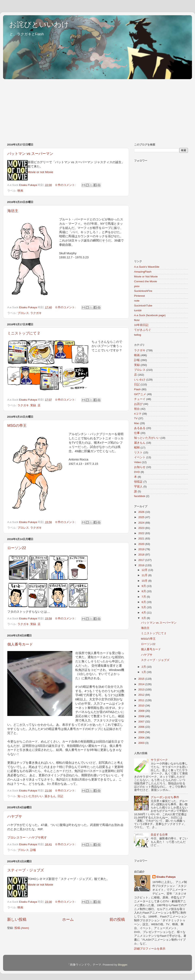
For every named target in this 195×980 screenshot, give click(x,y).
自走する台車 (159, 835)
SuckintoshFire (143, 291)
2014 (142, 684)
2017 (142, 560)
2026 (142, 512)
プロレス (23, 313)
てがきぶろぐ (143, 330)
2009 (142, 711)
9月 (144, 586)
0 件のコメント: (66, 185)
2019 (142, 549)
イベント (140, 457)
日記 (60, 796)
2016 (142, 565)
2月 (144, 667)
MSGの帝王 (17, 426)
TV (136, 418)
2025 (142, 517)
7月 (144, 597)
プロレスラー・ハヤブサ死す (27, 838)
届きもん (50, 796)
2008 (142, 716)
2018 (142, 555)
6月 (144, 602)
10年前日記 (141, 325)
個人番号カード (20, 644)
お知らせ (140, 467)
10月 (145, 581)
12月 (145, 570)
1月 (144, 672)
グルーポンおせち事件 (165, 797)
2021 (142, 539)
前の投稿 (117, 919)
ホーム (68, 919)
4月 (144, 613)
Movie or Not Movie (146, 277)
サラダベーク (159, 760)
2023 (142, 528)
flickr (137, 320)
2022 (142, 533)
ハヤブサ (15, 816)
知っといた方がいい (30, 796)
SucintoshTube (143, 306)
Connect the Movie (146, 281)
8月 (144, 591)
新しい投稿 (17, 919)
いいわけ (140, 380)
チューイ (140, 399)
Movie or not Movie (40, 172)
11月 (145, 575)
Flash (137, 389)
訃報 (33, 850)
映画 (20, 191)
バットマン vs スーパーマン (30, 154)
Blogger (122, 965)
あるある (140, 428)
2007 (142, 722)
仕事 (137, 433)
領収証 (138, 482)
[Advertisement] (71, 109)
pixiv (137, 286)
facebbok (140, 496)
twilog (138, 335)
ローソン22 (17, 548)
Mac (137, 423)
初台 (137, 409)
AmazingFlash (143, 272)
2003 (142, 743)
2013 (142, 689)
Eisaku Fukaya (166, 877)
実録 (33, 405)
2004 (142, 738)
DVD (137, 472)
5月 (144, 607)
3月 (144, 618)
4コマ (138, 414)
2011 (142, 700)
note (137, 301)
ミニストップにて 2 (23, 333)
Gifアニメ (140, 394)
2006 (142, 727)
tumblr (138, 310)
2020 (142, 544)
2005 (142, 732)
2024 (142, 523)
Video (138, 462)
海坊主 (13, 211)
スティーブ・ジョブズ (26, 870)
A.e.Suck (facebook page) (150, 315)
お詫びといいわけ (39, 24)
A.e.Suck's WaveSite (147, 267)
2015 (142, 679)
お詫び (138, 404)
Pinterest (139, 296)
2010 (142, 706)
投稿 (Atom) (22, 928)
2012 (142, 695)
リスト (138, 452)
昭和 (137, 448)
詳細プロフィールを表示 (150, 949)
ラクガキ (36, 313)
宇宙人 (138, 487)
